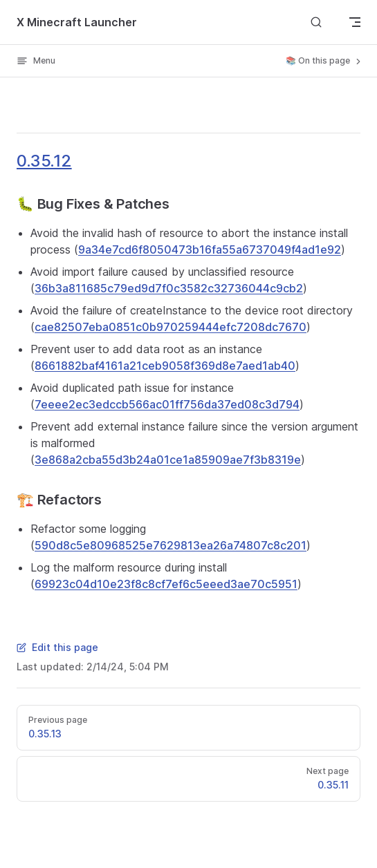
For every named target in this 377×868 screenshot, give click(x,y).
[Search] (316, 22)
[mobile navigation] (355, 22)
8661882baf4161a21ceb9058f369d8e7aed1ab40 (165, 366)
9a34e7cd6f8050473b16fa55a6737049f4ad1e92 (210, 249)
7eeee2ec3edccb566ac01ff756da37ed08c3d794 (167, 404)
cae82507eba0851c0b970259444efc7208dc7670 (171, 327)
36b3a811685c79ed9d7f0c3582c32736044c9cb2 (169, 288)
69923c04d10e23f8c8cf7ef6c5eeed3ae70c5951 (166, 584)
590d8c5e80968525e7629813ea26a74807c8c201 (171, 545)
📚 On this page (324, 61)
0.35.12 (44, 161)
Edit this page (57, 647)
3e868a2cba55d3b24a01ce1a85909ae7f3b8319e (168, 460)
